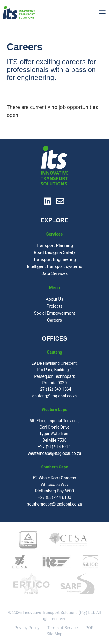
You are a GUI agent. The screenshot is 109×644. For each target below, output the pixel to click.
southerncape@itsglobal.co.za (54, 504)
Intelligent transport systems (54, 266)
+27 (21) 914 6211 (54, 447)
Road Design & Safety (54, 252)
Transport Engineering (54, 259)
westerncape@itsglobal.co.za (54, 453)
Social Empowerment (55, 313)
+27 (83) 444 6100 (54, 497)
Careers (55, 320)
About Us (54, 299)
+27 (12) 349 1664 (54, 389)
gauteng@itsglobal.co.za (55, 396)
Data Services (54, 273)
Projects (54, 306)
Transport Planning (54, 245)
